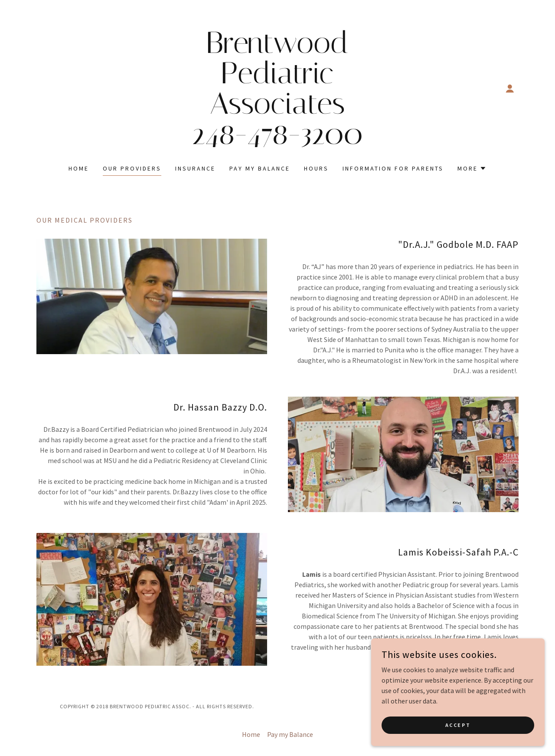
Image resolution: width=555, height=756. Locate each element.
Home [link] (79, 168)
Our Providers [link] (132, 168)
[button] (510, 89)
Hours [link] (316, 168)
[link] (278, 141)
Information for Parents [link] (393, 168)
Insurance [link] (195, 168)
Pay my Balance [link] (260, 168)
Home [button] (251, 734)
